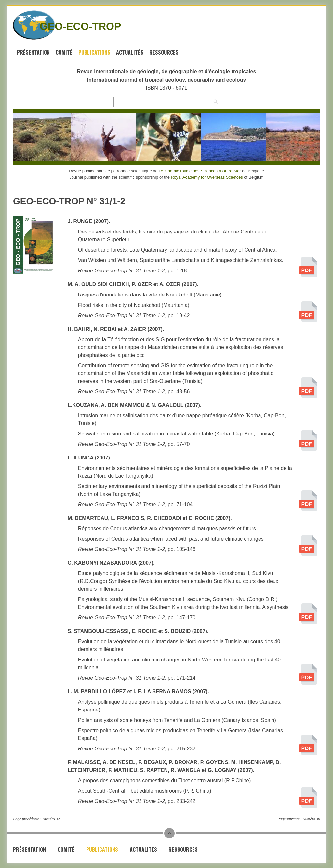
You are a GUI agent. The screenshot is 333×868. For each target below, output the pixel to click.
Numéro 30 (311, 819)
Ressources (164, 52)
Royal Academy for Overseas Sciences (207, 177)
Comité (64, 52)
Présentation (33, 52)
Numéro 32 (51, 819)
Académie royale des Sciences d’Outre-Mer (201, 171)
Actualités (130, 52)
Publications (94, 52)
